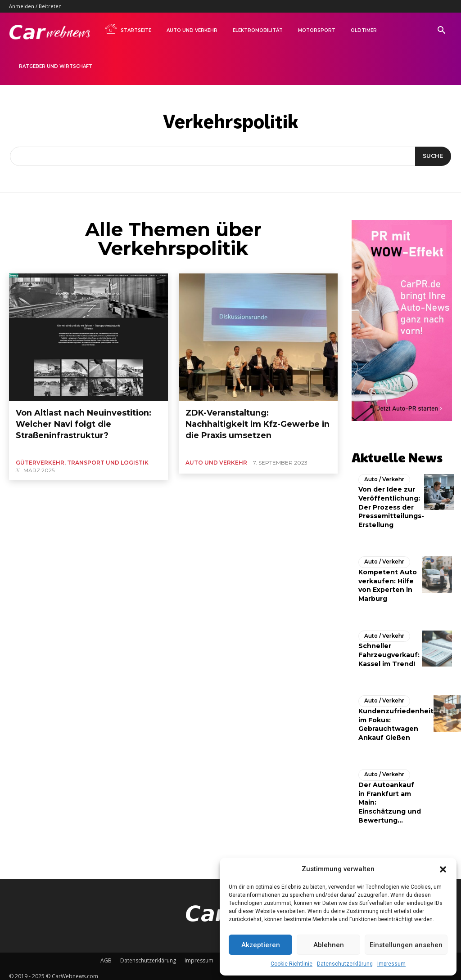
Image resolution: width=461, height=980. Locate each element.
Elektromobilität (258, 30)
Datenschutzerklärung (345, 964)
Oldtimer (364, 30)
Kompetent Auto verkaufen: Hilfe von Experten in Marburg (388, 582)
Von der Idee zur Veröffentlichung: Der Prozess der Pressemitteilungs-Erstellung (391, 504)
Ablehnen (329, 945)
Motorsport (317, 30)
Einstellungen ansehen (406, 945)
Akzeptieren (261, 945)
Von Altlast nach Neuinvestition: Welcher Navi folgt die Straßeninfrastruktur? (86, 416)
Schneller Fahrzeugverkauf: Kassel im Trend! (389, 651)
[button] (443, 869)
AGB (106, 956)
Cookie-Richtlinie (292, 964)
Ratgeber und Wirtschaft (56, 66)
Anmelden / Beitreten (35, 6)
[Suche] (432, 157)
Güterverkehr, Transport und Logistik (82, 446)
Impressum (391, 964)
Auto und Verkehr (192, 30)
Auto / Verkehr (383, 476)
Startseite (128, 29)
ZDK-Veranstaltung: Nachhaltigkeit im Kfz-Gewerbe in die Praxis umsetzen (250, 416)
